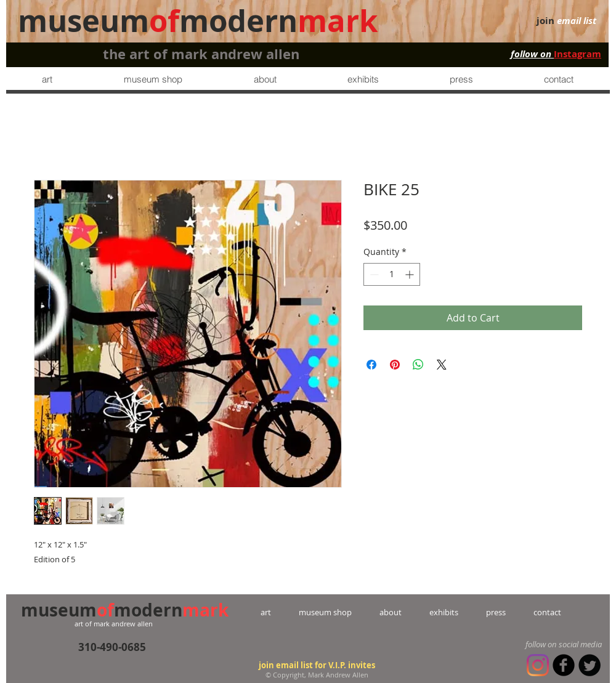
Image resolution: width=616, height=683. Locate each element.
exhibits (444, 612)
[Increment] (411, 274)
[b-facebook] (564, 665)
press (482, 612)
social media (580, 644)
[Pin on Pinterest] (395, 365)
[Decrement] (373, 274)
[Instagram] (538, 665)
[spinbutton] (392, 274)
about (391, 612)
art (280, 612)
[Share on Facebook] (371, 365)
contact (533, 612)
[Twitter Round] (590, 665)
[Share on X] (442, 365)
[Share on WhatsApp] (418, 365)
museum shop (325, 612)
